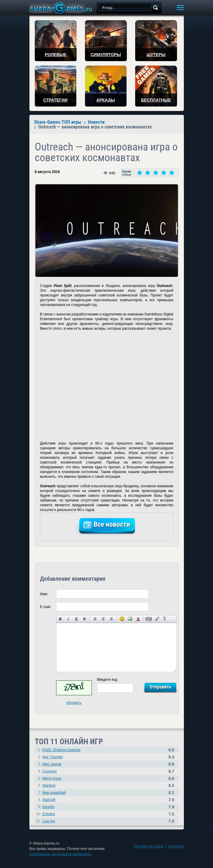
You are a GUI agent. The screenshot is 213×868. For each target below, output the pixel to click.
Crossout (50, 771)
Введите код (107, 680)
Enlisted (49, 814)
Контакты (176, 846)
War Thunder (53, 757)
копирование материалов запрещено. (61, 854)
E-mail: (46, 607)
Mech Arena (52, 778)
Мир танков (52, 764)
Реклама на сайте (149, 846)
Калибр (49, 807)
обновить (74, 703)
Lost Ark (49, 821)
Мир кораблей (54, 793)
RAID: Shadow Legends (61, 750)
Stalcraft (49, 800)
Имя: (44, 594)
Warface (49, 786)
